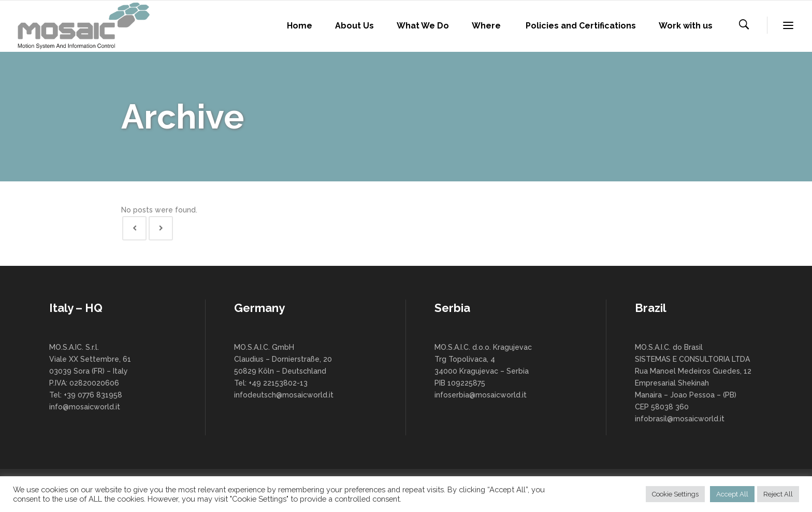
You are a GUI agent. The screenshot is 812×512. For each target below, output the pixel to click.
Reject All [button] (778, 494)
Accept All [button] (732, 494)
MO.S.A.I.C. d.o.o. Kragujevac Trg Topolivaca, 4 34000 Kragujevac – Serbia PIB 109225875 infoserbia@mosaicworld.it (483, 371)
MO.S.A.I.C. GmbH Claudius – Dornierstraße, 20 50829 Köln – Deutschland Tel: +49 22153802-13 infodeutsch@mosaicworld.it (284, 371)
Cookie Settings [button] (675, 494)
